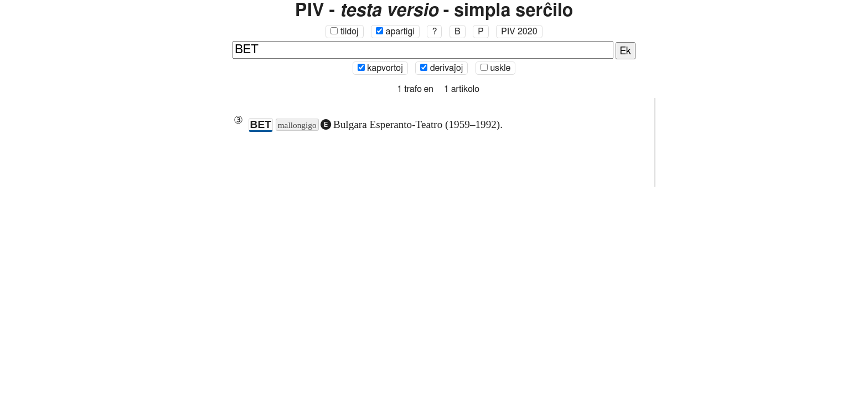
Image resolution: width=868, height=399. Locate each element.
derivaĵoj (441, 68)
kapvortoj (380, 68)
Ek (626, 52)
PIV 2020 (519, 32)
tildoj (344, 32)
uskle (495, 68)
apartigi (395, 32)
